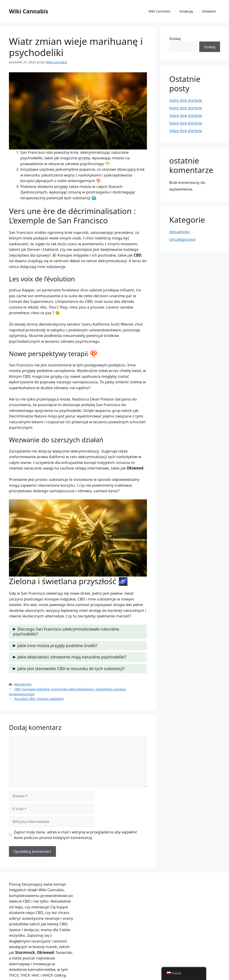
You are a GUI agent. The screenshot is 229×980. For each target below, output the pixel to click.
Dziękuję (186, 11)
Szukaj (175, 38)
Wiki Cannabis (29, 11)
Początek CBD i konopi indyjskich (39, 699)
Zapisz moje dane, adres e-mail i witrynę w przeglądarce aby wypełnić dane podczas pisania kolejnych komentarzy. (76, 835)
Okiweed (209, 11)
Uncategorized (182, 239)
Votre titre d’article (186, 100)
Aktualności (23, 684)
